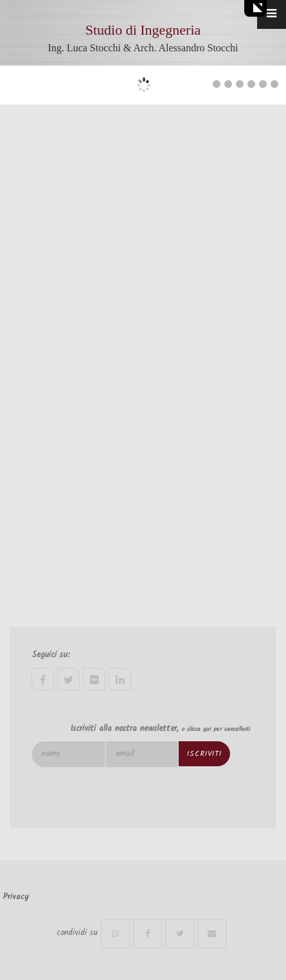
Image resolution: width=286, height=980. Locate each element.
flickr (94, 679)
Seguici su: (51, 655)
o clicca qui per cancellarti (216, 729)
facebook (43, 679)
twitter (68, 679)
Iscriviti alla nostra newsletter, (160, 729)
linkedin (120, 679)
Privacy (16, 897)
